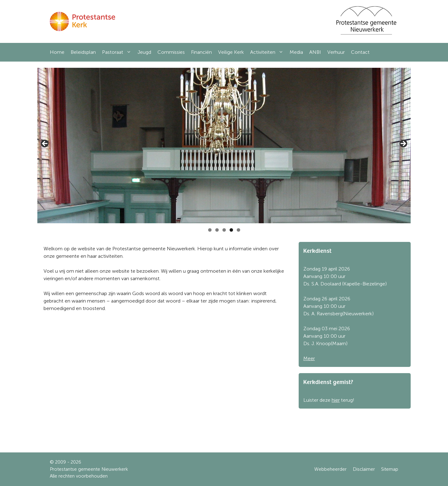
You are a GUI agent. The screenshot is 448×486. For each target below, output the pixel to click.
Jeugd (144, 52)
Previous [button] (45, 144)
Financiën (201, 52)
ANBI (315, 52)
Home (57, 52)
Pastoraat (118, 52)
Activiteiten (268, 52)
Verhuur (336, 52)
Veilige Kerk (231, 52)
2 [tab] (217, 230)
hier (336, 400)
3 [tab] (224, 230)
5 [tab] (238, 230)
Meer (309, 358)
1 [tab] (210, 230)
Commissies (171, 52)
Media (296, 52)
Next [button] (403, 144)
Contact (360, 52)
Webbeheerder (330, 469)
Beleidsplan (83, 52)
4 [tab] (231, 230)
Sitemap (390, 469)
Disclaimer (364, 469)
